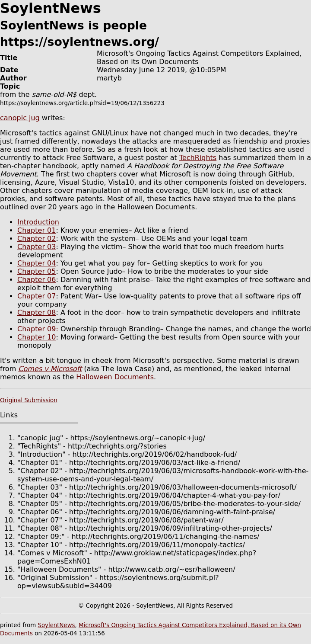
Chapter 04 (36, 263)
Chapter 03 (36, 247)
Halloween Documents (115, 377)
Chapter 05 (36, 271)
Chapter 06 (36, 280)
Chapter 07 (36, 296)
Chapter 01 (36, 230)
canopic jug (20, 118)
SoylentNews (56, 625)
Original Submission (29, 400)
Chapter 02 (36, 239)
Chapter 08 (36, 312)
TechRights (198, 158)
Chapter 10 (36, 337)
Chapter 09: (38, 329)
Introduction (38, 222)
